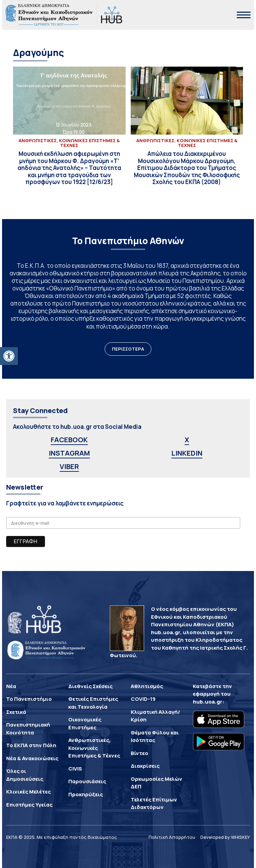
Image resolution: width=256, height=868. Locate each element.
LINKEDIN (187, 453)
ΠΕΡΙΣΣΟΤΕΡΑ (128, 349)
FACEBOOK (69, 440)
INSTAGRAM (69, 453)
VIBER (69, 466)
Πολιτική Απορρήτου (172, 837)
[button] (9, 356)
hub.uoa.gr (208, 702)
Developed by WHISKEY (225, 837)
